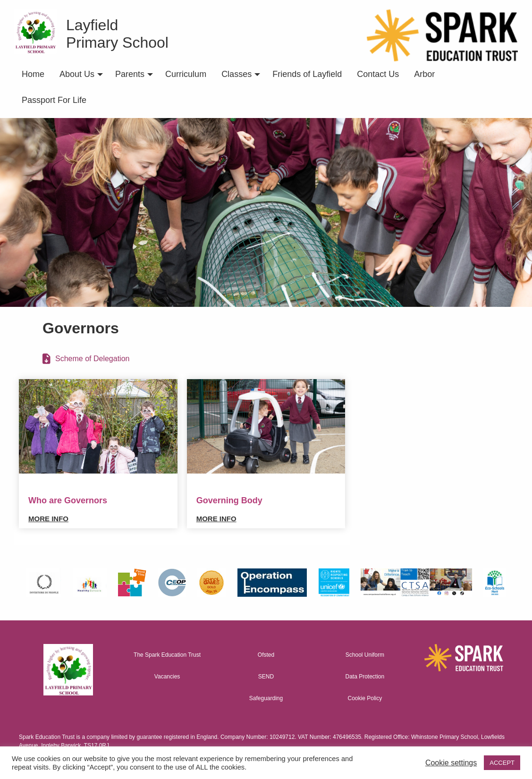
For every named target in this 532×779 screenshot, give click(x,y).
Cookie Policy (365, 698)
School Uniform (365, 655)
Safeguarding (266, 698)
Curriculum (186, 74)
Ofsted (266, 655)
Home (33, 74)
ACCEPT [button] (502, 763)
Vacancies (167, 677)
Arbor (424, 74)
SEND (266, 677)
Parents (130, 74)
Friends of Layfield (307, 74)
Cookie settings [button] (451, 763)
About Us (77, 74)
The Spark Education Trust (167, 655)
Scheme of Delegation (92, 359)
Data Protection (365, 677)
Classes (236, 74)
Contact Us (378, 74)
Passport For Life (54, 100)
